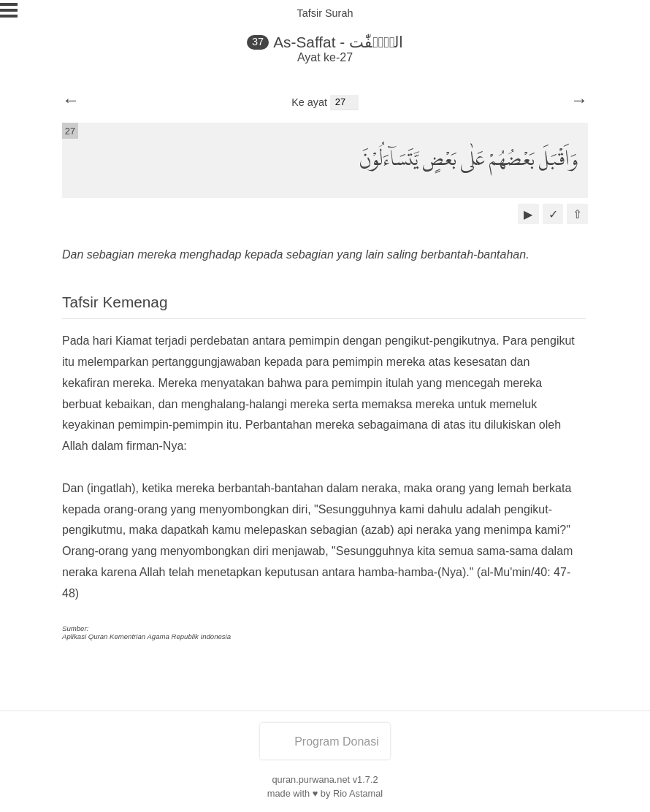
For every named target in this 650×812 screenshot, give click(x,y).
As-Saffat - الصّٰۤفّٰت (338, 42)
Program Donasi (325, 742)
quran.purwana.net (311, 780)
